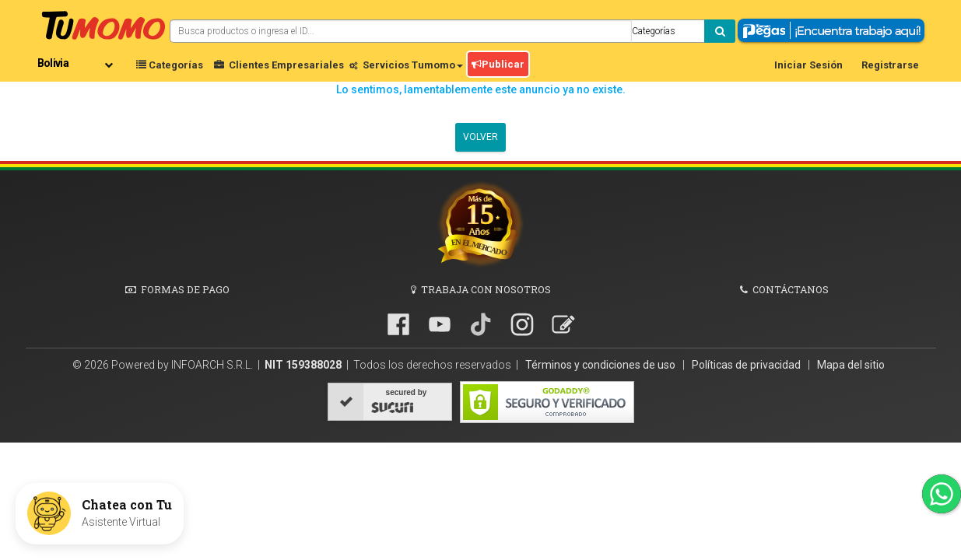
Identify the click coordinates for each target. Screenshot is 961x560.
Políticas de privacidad (747, 365)
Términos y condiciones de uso (602, 365)
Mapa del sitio (851, 365)
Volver (480, 137)
